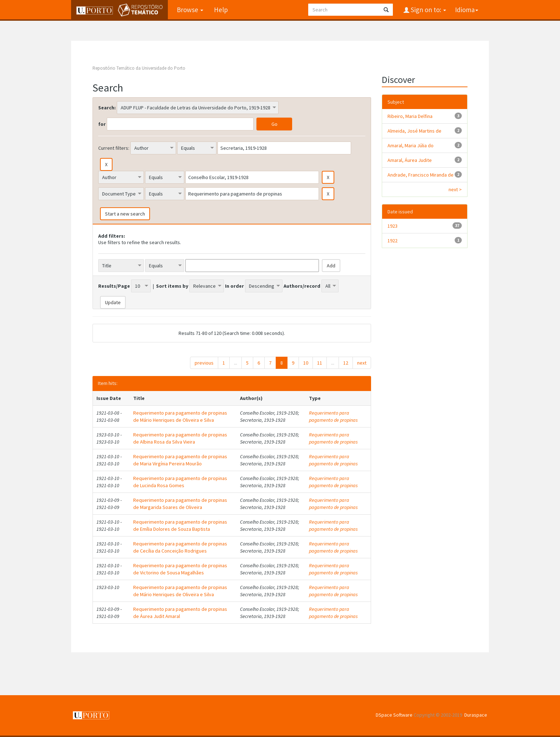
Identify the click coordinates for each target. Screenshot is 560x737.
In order (234, 286)
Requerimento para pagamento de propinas (333, 416)
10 (306, 363)
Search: (107, 108)
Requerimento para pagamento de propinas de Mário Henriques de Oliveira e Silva (180, 416)
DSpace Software (394, 715)
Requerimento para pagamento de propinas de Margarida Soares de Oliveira (180, 504)
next (362, 363)
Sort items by (172, 286)
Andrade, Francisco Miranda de (421, 175)
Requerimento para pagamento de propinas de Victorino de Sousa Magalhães (180, 569)
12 (346, 363)
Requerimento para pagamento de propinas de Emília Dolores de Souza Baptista (180, 525)
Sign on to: (428, 10)
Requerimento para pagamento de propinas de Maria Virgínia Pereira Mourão (180, 460)
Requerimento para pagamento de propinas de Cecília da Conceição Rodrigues (180, 547)
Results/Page (114, 286)
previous (204, 363)
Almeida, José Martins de (414, 131)
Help (221, 10)
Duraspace (476, 715)
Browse (190, 10)
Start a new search (125, 214)
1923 (392, 226)
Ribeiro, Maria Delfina (410, 116)
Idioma (467, 10)
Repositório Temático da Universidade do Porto (139, 68)
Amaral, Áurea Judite (410, 160)
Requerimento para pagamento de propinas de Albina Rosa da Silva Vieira (180, 438)
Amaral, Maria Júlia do (411, 145)
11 (320, 363)
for (102, 124)
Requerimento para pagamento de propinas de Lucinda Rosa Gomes (180, 482)
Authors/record (302, 286)
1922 (392, 241)
